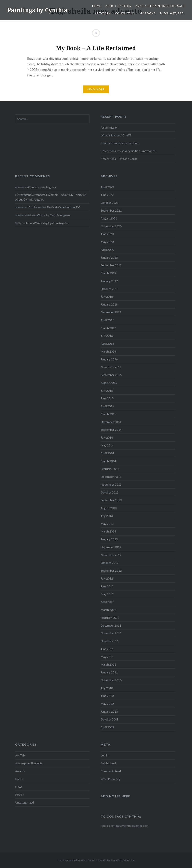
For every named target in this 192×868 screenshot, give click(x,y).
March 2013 (108, 531)
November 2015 (111, 367)
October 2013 (110, 492)
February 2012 (110, 618)
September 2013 (111, 500)
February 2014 (110, 469)
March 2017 (108, 328)
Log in (105, 755)
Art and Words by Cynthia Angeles (49, 215)
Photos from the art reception (120, 143)
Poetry (20, 795)
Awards (20, 771)
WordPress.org (110, 779)
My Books (148, 13)
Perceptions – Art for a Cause (119, 159)
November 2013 (111, 485)
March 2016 (108, 351)
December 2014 (111, 422)
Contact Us (125, 13)
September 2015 (111, 375)
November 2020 (111, 226)
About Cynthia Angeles (42, 187)
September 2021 (111, 210)
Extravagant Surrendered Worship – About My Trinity (49, 195)
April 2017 (107, 320)
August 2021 (109, 218)
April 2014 (107, 453)
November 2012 (111, 555)
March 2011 (108, 664)
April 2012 (107, 602)
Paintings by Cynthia (37, 10)
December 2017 (111, 312)
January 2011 (109, 672)
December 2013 (111, 477)
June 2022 (107, 195)
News (19, 787)
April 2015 (107, 406)
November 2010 (111, 680)
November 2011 (111, 633)
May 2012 (107, 594)
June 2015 (107, 398)
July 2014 (107, 437)
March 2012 (108, 610)
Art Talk (20, 755)
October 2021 (110, 203)
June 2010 (107, 696)
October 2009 (110, 719)
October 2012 (110, 563)
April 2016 (107, 344)
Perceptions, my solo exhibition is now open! (129, 151)
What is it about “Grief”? (116, 135)
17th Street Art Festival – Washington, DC (54, 207)
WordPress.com (125, 860)
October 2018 (110, 289)
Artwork (103, 13)
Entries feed (108, 763)
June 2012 (107, 586)
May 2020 (107, 242)
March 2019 (108, 273)
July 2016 (107, 336)
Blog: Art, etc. (172, 13)
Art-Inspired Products (29, 763)
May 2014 (107, 445)
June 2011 (107, 649)
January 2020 (109, 258)
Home (97, 6)
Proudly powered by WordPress (75, 860)
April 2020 (107, 250)
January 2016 (109, 359)
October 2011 (110, 641)
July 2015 (107, 391)
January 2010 (109, 711)
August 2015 (109, 383)
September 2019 (111, 265)
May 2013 (107, 524)
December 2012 (111, 547)
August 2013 (109, 508)
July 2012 (107, 578)
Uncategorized (24, 802)
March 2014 (108, 461)
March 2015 (108, 414)
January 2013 (109, 539)
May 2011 (107, 657)
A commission (109, 127)
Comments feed (111, 771)
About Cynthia (118, 6)
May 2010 (107, 704)
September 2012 (111, 571)
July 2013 (107, 516)
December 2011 (111, 625)
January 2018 (109, 304)
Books (19, 779)
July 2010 (107, 688)
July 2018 (107, 297)
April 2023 (107, 187)
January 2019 (109, 281)
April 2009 (107, 727)
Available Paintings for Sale (160, 6)
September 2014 (111, 430)
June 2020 (107, 234)
